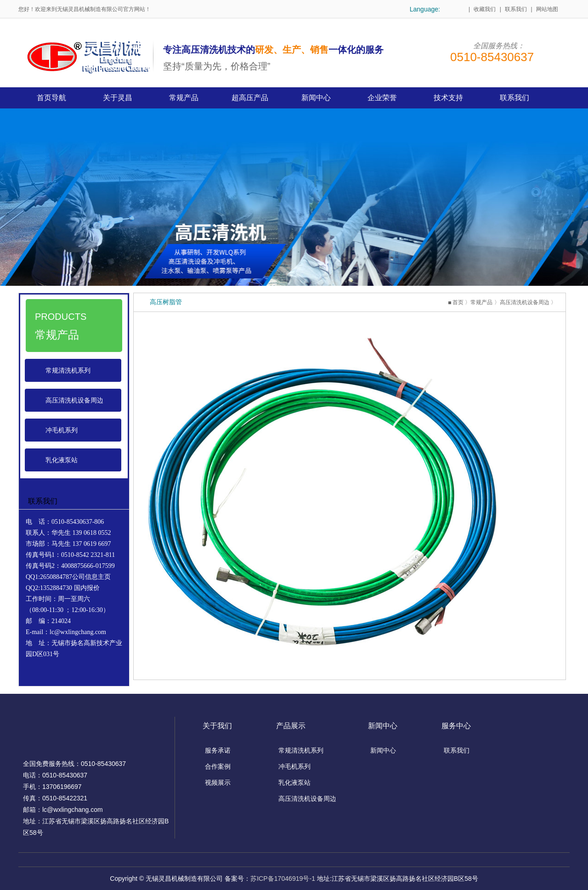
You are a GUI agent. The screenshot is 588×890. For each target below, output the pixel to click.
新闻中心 (383, 750)
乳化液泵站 (62, 460)
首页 (458, 302)
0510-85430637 (492, 57)
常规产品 (481, 302)
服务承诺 (218, 750)
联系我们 (516, 9)
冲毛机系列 (62, 430)
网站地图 (547, 9)
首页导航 (51, 98)
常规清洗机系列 (68, 370)
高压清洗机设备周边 (74, 400)
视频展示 (218, 782)
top (575, 862)
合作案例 (218, 766)
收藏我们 (485, 9)
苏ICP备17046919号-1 (283, 879)
